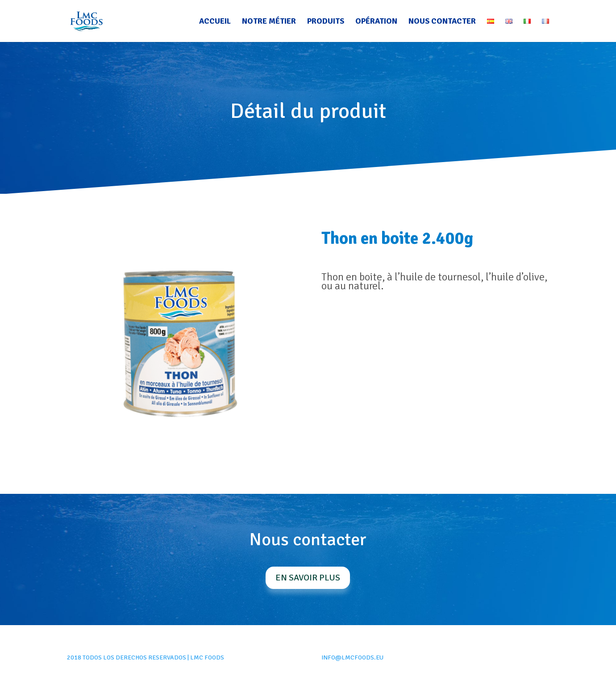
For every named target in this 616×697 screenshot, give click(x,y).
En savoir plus (308, 578)
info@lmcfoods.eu (352, 657)
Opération (376, 22)
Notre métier (269, 22)
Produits (326, 22)
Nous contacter (442, 22)
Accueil (215, 22)
